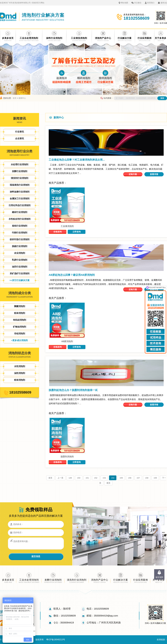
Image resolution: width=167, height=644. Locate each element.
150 (79, 478)
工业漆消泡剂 (67, 226)
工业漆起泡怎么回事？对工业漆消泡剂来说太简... (77, 160)
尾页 (108, 483)
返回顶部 (159, 577)
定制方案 (133, 174)
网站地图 (124, 3)
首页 (15, 98)
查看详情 (154, 174)
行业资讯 (20, 132)
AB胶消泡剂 (67, 341)
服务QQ (164, 3)
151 (87, 478)
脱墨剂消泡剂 (67, 457)
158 (147, 478)
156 (130, 478)
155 (121, 478)
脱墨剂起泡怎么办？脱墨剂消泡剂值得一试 (73, 390)
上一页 (60, 478)
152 (96, 478)
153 (104, 478)
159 (155, 478)
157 (138, 478)
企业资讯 (20, 139)
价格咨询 (58, 232)
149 (70, 478)
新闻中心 (22, 98)
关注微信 (138, 3)
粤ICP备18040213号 (56, 640)
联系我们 (151, 3)
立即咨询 (77, 232)
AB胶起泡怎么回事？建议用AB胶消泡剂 (72, 275)
